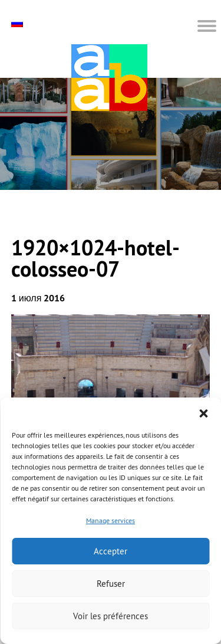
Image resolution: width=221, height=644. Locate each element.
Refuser (111, 584)
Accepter (111, 551)
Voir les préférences (111, 616)
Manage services (111, 520)
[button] (203, 412)
